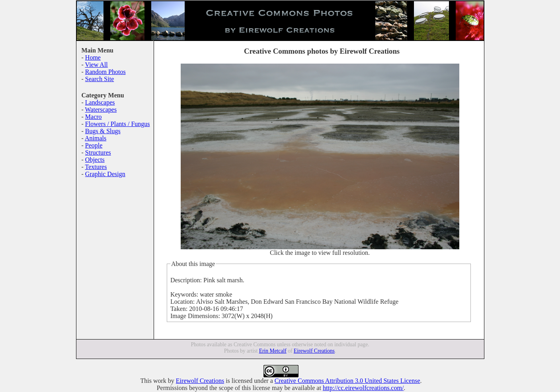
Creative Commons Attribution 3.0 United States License (347, 381)
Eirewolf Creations (314, 351)
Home (93, 57)
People (94, 145)
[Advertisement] (105, 233)
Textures (96, 167)
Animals (96, 138)
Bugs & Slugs (103, 131)
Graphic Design (105, 174)
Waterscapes (101, 110)
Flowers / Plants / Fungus (118, 124)
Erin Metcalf (273, 351)
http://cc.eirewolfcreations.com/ (363, 388)
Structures (98, 152)
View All (97, 65)
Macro (94, 117)
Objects (95, 160)
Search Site (100, 79)
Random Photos (105, 72)
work (160, 381)
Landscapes (100, 102)
